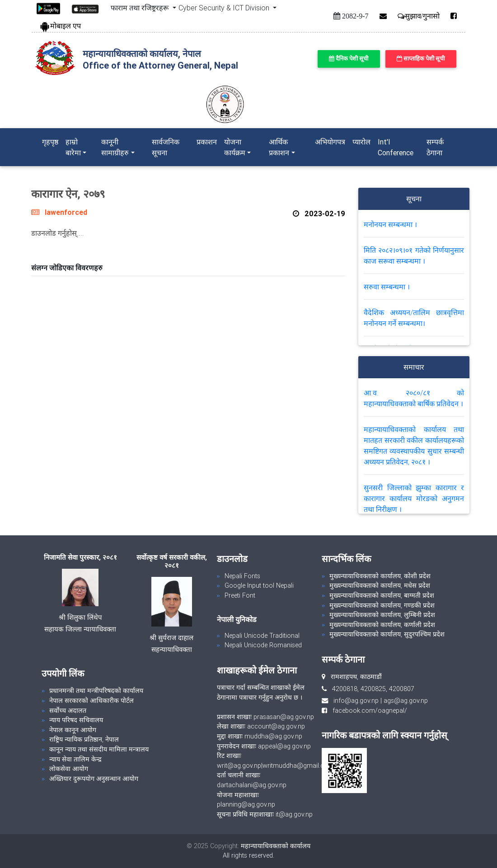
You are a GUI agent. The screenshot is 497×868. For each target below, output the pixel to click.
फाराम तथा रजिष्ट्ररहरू (141, 8)
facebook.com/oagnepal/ (367, 710)
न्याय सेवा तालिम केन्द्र (75, 759)
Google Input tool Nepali (259, 585)
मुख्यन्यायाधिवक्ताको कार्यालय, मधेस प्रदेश (380, 585)
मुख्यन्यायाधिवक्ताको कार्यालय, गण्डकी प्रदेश (382, 605)
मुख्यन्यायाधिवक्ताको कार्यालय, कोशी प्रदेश (380, 576)
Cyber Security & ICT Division (225, 8)
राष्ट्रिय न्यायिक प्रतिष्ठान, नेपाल (84, 739)
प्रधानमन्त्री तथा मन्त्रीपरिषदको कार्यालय (96, 691)
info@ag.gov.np (356, 701)
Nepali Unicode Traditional (262, 636)
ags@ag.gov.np (406, 701)
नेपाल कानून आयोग (73, 730)
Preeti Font (240, 595)
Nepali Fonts (242, 576)
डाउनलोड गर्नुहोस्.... (58, 233)
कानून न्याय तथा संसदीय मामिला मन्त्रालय (99, 749)
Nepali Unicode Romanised (263, 645)
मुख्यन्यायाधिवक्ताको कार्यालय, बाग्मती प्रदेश (382, 595)
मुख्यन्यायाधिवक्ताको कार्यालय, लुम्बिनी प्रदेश (382, 615)
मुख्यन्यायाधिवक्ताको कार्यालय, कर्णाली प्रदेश (382, 625)
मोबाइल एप (60, 26)
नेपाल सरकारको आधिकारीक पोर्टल (91, 701)
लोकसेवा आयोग (69, 769)
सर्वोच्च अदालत (68, 710)
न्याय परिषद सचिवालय (76, 720)
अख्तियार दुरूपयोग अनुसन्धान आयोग (94, 779)
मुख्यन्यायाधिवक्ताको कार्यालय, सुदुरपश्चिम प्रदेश (387, 634)
